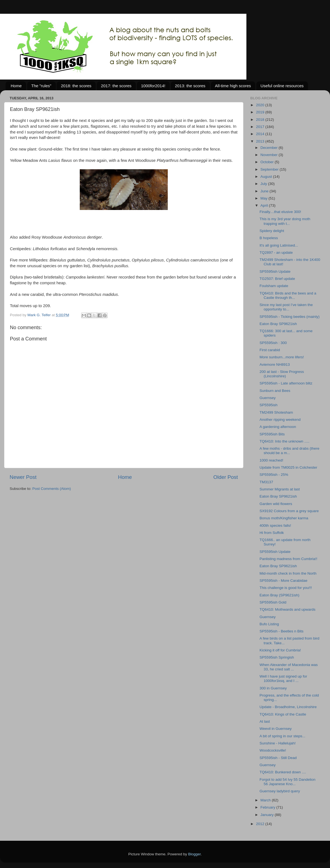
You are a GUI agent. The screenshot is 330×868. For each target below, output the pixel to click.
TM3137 (266, 482)
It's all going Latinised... (279, 245)
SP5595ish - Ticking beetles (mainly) (290, 317)
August (267, 177)
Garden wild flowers (276, 504)
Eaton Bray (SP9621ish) (280, 595)
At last (265, 721)
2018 (261, 120)
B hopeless (269, 238)
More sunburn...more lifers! (282, 357)
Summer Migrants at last (280, 489)
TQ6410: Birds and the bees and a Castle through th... (288, 295)
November (269, 155)
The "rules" (41, 86)
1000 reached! (271, 460)
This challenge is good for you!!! (286, 588)
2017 (261, 127)
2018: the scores (76, 86)
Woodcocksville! (273, 750)
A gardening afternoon (278, 427)
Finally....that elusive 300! (280, 212)
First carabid (270, 350)
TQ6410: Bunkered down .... (283, 772)
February (268, 807)
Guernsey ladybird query (280, 791)
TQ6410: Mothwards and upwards (288, 609)
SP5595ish (269, 405)
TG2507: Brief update (277, 279)
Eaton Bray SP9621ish (278, 324)
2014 (261, 134)
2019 (261, 112)
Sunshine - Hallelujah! (278, 743)
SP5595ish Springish (277, 657)
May (264, 198)
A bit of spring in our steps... (283, 736)
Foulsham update (274, 286)
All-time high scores (233, 86)
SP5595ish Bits (272, 434)
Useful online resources (282, 86)
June (265, 191)
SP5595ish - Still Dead (278, 758)
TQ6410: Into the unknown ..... (285, 441)
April (265, 205)
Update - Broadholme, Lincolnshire (288, 707)
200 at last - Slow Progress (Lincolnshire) (282, 374)
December (269, 148)
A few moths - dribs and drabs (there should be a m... (290, 451)
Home (16, 86)
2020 (261, 105)
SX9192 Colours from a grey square (289, 511)
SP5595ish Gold (273, 602)
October (268, 162)
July (264, 184)
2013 (261, 141)
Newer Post (23, 477)
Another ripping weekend (280, 420)
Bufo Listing (269, 624)
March (266, 800)
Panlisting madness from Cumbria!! (288, 559)
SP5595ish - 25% (274, 475)
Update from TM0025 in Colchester (288, 467)
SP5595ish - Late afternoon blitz (286, 383)
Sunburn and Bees (275, 391)
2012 (261, 824)
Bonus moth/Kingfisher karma (284, 518)
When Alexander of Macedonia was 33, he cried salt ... (289, 667)
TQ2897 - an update (276, 253)
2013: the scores (190, 86)
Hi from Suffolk (272, 533)
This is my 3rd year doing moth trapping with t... (285, 221)
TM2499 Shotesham (276, 412)
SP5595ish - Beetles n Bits (282, 631)
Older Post (226, 477)
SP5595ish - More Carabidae (284, 581)
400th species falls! (275, 526)
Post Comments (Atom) (52, 489)
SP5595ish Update (275, 271)
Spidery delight (272, 231)
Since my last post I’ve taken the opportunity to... (286, 307)
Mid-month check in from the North (288, 573)
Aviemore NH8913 (275, 365)
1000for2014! (153, 86)
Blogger (194, 854)
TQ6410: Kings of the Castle (283, 714)
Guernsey (268, 398)
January (268, 815)
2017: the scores (116, 86)
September (270, 169)
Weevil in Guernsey (276, 729)
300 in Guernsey (273, 688)
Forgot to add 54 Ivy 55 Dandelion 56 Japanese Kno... (288, 782)
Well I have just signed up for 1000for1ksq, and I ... (283, 679)
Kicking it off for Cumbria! (280, 650)
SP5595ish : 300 (273, 343)
